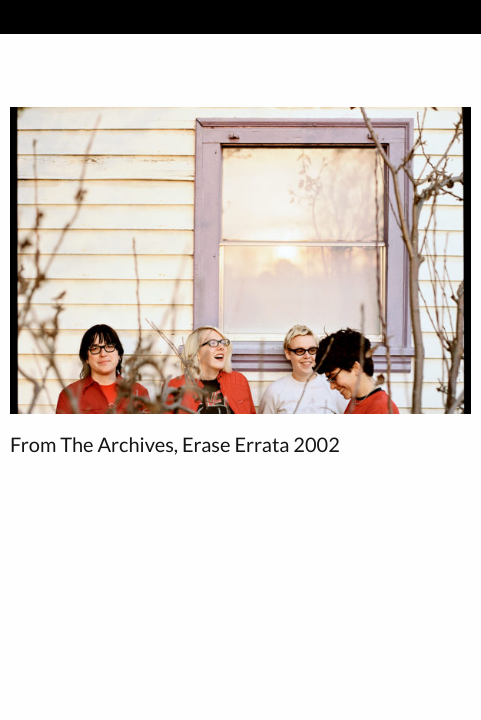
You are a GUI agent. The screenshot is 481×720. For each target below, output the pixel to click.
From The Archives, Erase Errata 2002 (175, 445)
